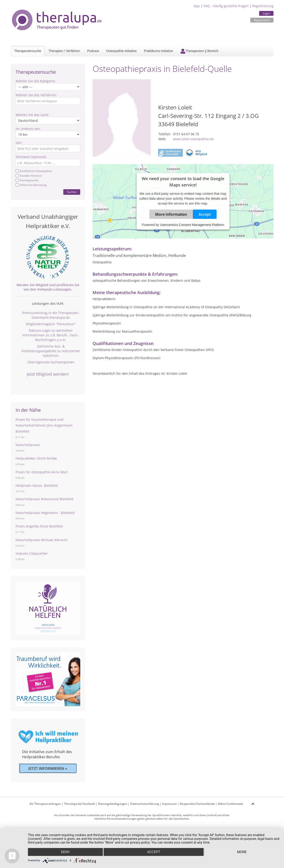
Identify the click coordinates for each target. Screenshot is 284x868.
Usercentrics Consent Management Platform (192, 225)
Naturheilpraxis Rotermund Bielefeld (44, 499)
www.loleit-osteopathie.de (193, 139)
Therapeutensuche (28, 51)
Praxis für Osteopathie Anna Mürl (42, 472)
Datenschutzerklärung (145, 804)
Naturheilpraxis (28, 445)
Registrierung (263, 6)
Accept (205, 214)
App (197, 6)
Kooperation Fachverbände (197, 804)
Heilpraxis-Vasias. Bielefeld (37, 485)
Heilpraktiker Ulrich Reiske (36, 458)
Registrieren (262, 20)
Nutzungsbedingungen (113, 804)
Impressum (169, 804)
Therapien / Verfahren (64, 51)
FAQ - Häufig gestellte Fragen (226, 6)
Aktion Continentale (230, 804)
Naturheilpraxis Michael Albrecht (42, 540)
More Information (171, 214)
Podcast (93, 51)
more (242, 852)
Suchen (72, 192)
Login (266, 13)
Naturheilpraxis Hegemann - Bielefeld (45, 513)
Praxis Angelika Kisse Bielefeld (39, 526)
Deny (65, 852)
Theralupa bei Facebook (79, 804)
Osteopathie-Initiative (121, 51)
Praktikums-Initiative (159, 51)
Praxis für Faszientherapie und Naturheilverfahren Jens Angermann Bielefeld (44, 425)
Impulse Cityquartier (32, 553)
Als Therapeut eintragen (45, 804)
